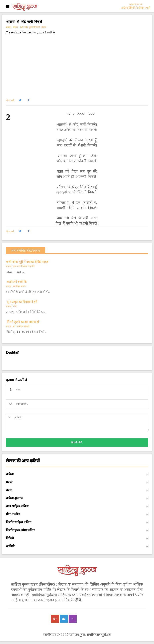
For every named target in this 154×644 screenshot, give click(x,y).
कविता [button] (77, 474)
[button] (20, 100)
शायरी (9, 27)
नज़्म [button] (77, 490)
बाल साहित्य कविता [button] (77, 506)
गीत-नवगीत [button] (77, 514)
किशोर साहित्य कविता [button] (77, 522)
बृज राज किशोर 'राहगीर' (24, 266)
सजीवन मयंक (20, 286)
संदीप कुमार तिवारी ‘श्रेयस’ (33, 27)
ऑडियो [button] (77, 546)
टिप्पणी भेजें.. (77, 443)
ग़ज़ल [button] (77, 482)
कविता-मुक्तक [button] (77, 498)
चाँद (15, 306)
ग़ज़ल (15, 27)
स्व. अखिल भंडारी (21, 326)
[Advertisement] (77, 64)
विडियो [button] (77, 538)
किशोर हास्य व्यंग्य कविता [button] (77, 530)
